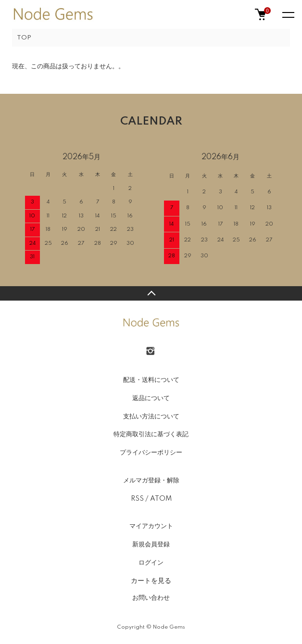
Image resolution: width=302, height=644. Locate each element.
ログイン (151, 563)
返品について (151, 398)
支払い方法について (151, 417)
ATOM (161, 499)
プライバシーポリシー (151, 453)
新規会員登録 (151, 544)
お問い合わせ (151, 598)
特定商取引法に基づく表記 (151, 434)
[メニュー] (288, 14)
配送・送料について (151, 380)
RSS (137, 499)
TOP (24, 38)
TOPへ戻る (151, 293)
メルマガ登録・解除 (151, 480)
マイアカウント (151, 526)
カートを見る (151, 581)
